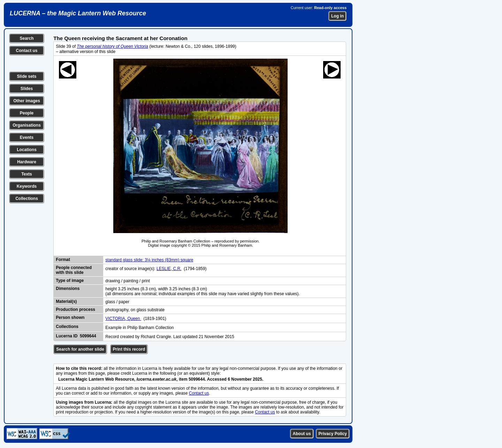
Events (27, 137)
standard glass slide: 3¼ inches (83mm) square (149, 260)
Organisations (27, 125)
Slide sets (26, 76)
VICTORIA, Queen (123, 319)
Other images (27, 101)
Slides (27, 89)
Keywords (27, 186)
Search (26, 38)
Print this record (129, 349)
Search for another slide (80, 349)
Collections (27, 199)
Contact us (26, 51)
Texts (26, 174)
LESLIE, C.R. (169, 269)
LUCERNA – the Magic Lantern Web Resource (78, 13)
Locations (27, 150)
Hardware (27, 162)
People (27, 113)
